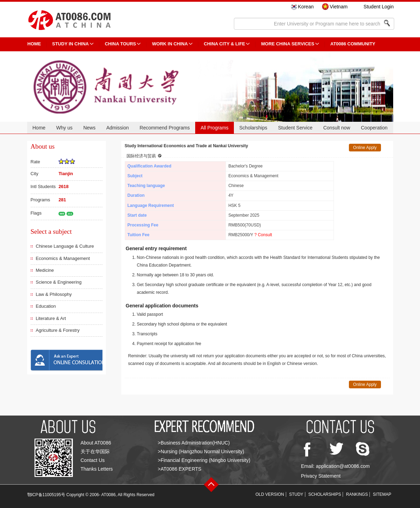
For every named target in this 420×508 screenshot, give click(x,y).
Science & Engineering (59, 282)
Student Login (379, 7)
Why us (64, 128)
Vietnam (339, 7)
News (89, 128)
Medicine (45, 270)
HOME (34, 44)
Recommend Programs (165, 128)
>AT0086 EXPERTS (180, 469)
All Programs (214, 128)
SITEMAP (382, 494)
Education (46, 306)
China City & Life (224, 44)
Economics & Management (63, 258)
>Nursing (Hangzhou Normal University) (201, 451)
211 (70, 214)
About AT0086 (96, 443)
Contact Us (93, 460)
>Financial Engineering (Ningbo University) (204, 460)
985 (62, 214)
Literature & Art (51, 318)
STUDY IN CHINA (71, 44)
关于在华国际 (95, 451)
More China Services (288, 44)
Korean (306, 7)
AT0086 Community (353, 44)
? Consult (263, 235)
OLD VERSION (270, 494)
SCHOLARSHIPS (324, 494)
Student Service (295, 128)
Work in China (170, 44)
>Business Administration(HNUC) (194, 443)
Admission (118, 128)
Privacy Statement (321, 476)
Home (39, 128)
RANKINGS (357, 494)
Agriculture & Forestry (58, 330)
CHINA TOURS (121, 44)
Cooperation (374, 128)
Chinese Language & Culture (65, 246)
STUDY (296, 494)
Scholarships (253, 128)
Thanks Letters (97, 469)
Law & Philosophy (54, 294)
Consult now (337, 128)
